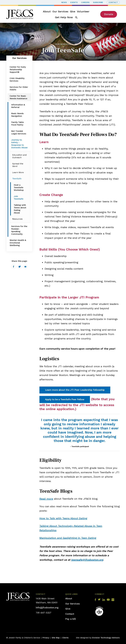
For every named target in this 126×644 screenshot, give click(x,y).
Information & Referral (18, 106)
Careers (85, 2)
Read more (46, 499)
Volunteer (83, 11)
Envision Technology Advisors (106, 638)
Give (73, 11)
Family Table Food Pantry (18, 123)
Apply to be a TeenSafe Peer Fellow (65, 399)
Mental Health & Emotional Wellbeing (18, 243)
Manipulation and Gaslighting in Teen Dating (68, 538)
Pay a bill (71, 619)
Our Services (60, 11)
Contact (113, 2)
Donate (109, 14)
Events (74, 2)
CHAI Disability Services (17, 80)
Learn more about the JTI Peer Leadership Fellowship (75, 390)
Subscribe (98, 2)
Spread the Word (18, 165)
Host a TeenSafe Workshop (19, 187)
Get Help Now (64, 17)
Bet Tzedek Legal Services (19, 132)
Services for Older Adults (19, 88)
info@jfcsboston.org (47, 607)
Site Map (56, 638)
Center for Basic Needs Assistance (18, 97)
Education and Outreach (19, 156)
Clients (65, 638)
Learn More (18, 172)
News (64, 2)
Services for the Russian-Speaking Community (19, 230)
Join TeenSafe (19, 198)
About (47, 11)
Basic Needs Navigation (17, 115)
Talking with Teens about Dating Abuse (20, 209)
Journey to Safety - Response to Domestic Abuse (19, 144)
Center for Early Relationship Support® (18, 69)
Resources (17, 219)
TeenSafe (17, 179)
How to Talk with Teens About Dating (63, 518)
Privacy (46, 638)
